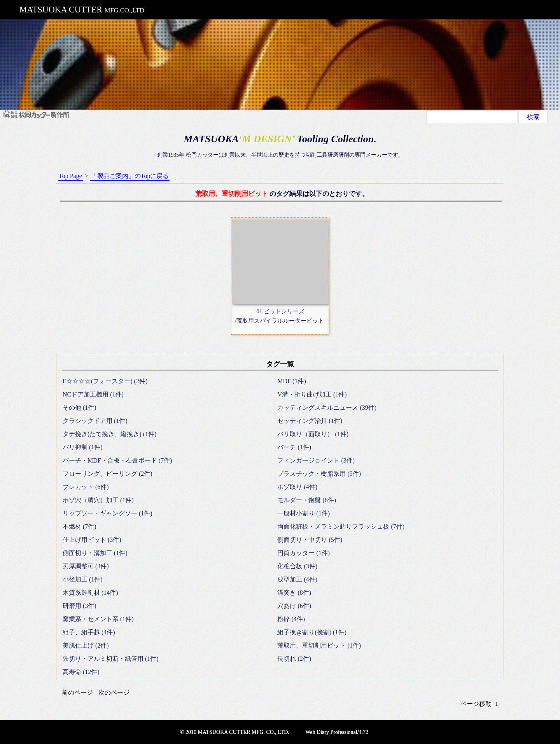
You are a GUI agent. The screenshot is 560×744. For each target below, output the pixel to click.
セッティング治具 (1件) (310, 421)
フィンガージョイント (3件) (316, 460)
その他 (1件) (80, 408)
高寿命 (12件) (81, 672)
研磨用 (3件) (80, 606)
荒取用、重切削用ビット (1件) (319, 645)
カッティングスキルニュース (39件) (327, 408)
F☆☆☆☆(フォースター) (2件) (105, 381)
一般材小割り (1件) (304, 513)
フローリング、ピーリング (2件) (108, 474)
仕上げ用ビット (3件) (92, 540)
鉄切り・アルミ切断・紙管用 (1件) (111, 659)
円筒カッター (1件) (304, 553)
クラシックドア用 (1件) (95, 421)
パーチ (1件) (294, 447)
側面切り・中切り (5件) (310, 540)
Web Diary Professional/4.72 (337, 732)
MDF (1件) (291, 381)
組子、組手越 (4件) (89, 632)
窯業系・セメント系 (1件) (98, 619)
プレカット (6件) (86, 487)
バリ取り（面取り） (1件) (313, 434)
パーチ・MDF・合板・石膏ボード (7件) (117, 460)
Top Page (70, 176)
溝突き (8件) (294, 593)
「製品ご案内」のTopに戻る (130, 176)
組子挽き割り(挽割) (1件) (312, 632)
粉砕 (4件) (291, 619)
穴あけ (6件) (294, 606)
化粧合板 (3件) (297, 566)
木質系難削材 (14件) (90, 593)
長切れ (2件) (294, 659)
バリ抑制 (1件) (83, 447)
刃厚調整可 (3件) (86, 566)
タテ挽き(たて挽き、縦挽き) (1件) (109, 434)
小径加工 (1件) (83, 579)
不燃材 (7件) (80, 527)
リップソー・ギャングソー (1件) (108, 513)
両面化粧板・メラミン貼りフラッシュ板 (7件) (341, 527)
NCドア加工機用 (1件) (93, 394)
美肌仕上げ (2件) (86, 645)
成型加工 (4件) (297, 579)
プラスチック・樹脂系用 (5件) (319, 474)
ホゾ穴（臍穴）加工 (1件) (98, 500)
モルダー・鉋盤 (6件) (307, 500)
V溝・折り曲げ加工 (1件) (312, 394)
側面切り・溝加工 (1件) (95, 553)
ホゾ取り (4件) (297, 487)
